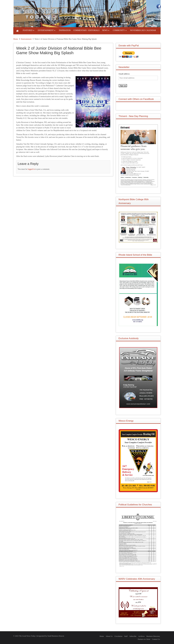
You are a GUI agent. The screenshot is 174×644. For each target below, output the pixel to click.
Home (16, 39)
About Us (109, 636)
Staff (126, 636)
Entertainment (26, 39)
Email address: (124, 74)
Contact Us (156, 639)
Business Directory (153, 636)
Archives (141, 636)
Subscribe (133, 636)
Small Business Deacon (56, 636)
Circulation (118, 636)
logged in (31, 169)
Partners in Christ (144, 639)
